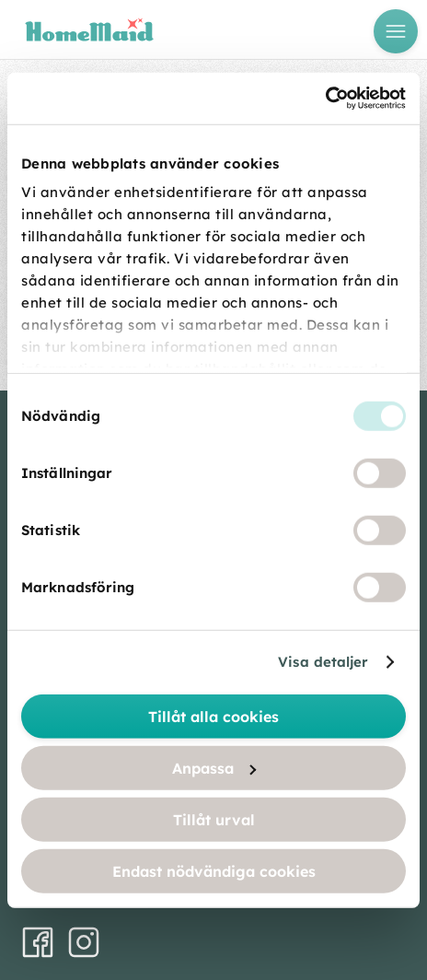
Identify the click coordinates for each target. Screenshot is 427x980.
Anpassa (214, 767)
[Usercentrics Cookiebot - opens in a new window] (325, 99)
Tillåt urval (214, 819)
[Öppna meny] (396, 31)
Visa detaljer (323, 662)
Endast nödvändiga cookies (214, 870)
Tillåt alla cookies (213, 716)
